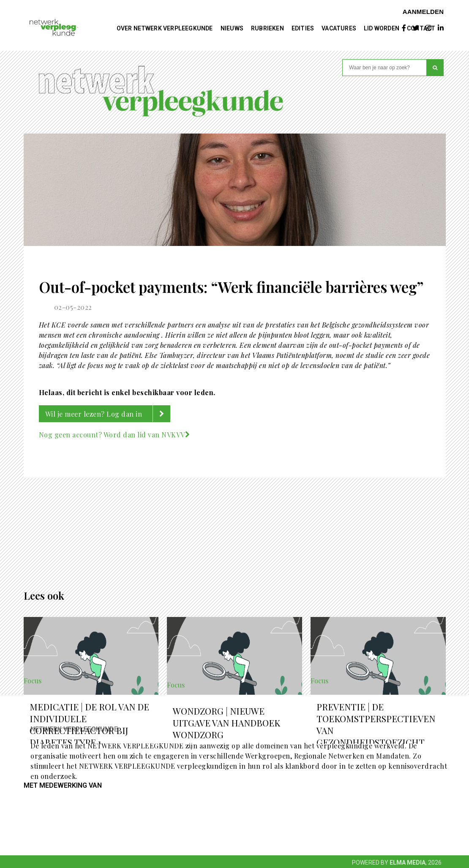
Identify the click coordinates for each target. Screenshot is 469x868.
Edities (303, 28)
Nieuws (232, 28)
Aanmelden (423, 11)
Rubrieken (267, 28)
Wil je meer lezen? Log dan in (108, 414)
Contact (421, 28)
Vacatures (339, 28)
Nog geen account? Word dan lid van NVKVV (115, 435)
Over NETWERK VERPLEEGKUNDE (165, 28)
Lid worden (382, 28)
